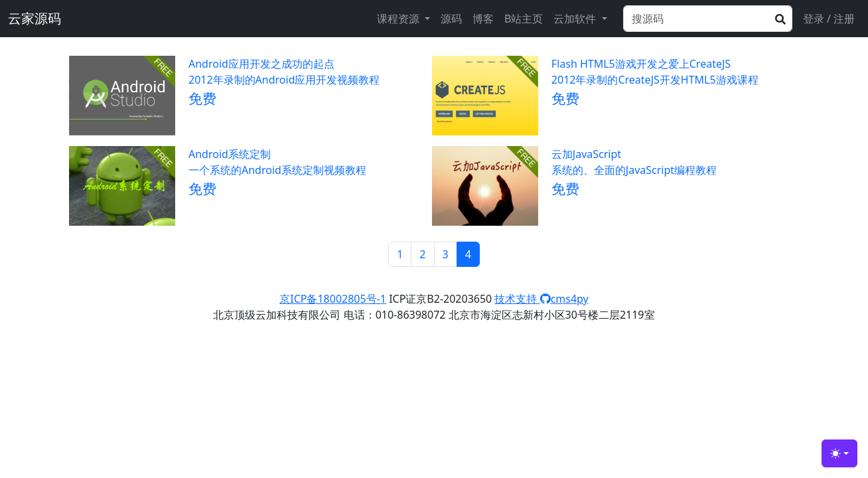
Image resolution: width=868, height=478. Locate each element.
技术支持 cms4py (541, 299)
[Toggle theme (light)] (839, 453)
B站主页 (524, 19)
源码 (451, 19)
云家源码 (35, 18)
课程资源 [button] (399, 19)
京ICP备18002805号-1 (333, 299)
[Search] (708, 19)
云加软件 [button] (576, 19)
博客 (483, 19)
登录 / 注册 (829, 19)
